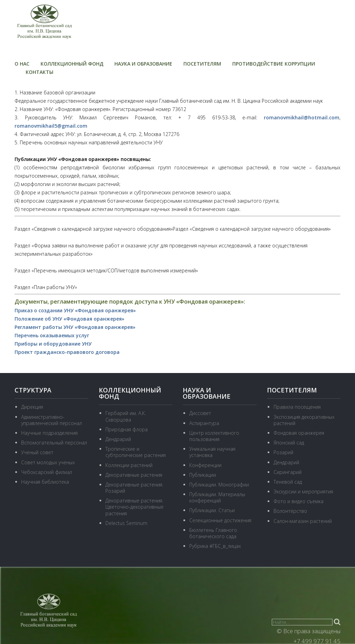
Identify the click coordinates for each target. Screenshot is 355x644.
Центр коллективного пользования (214, 436)
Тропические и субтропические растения (136, 452)
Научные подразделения (49, 433)
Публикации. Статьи (212, 510)
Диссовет (200, 413)
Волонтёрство (290, 511)
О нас (22, 64)
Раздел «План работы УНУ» (46, 287)
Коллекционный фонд (72, 64)
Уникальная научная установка (212, 452)
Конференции (205, 465)
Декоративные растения (134, 475)
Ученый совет (37, 452)
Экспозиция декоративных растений (304, 420)
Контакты (40, 72)
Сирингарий (288, 472)
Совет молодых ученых (48, 462)
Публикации (203, 475)
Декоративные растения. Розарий (134, 488)
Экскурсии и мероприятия (303, 492)
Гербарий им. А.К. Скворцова (126, 416)
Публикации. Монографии (219, 485)
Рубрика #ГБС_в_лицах (215, 546)
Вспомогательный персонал (54, 443)
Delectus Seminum (126, 523)
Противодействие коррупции (274, 64)
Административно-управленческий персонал (51, 420)
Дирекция (32, 407)
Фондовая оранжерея (299, 433)
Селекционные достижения (220, 520)
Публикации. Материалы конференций (217, 497)
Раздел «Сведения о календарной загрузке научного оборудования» (94, 229)
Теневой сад (288, 482)
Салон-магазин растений (303, 521)
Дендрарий (118, 439)
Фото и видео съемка (298, 501)
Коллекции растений (129, 465)
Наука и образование (143, 64)
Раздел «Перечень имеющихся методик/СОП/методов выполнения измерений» (106, 270)
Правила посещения (297, 407)
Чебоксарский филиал (47, 472)
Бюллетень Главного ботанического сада (213, 533)
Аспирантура (204, 423)
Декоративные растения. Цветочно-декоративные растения (135, 507)
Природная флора (127, 429)
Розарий (283, 452)
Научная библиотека (45, 482)
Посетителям (202, 64)
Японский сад (289, 443)
